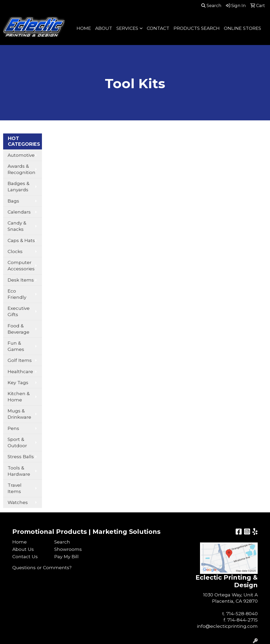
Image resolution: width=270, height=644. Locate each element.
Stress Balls (21, 457)
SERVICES (127, 28)
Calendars (19, 212)
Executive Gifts (19, 311)
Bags (13, 201)
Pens (13, 428)
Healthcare (20, 371)
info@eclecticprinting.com (227, 626)
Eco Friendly (17, 294)
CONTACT (158, 28)
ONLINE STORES (242, 28)
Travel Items (15, 488)
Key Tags (18, 382)
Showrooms (68, 549)
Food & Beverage (18, 329)
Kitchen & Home (19, 397)
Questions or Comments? (42, 567)
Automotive (21, 155)
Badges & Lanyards (18, 186)
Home (20, 542)
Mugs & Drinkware (19, 414)
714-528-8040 (242, 614)
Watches (18, 502)
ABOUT (104, 28)
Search (211, 6)
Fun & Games (16, 346)
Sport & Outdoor (17, 442)
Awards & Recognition (21, 169)
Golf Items (20, 360)
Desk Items (21, 280)
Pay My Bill (66, 556)
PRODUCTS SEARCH (197, 28)
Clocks (15, 251)
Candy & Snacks (17, 226)
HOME (84, 28)
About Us (23, 549)
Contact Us (25, 556)
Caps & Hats (21, 240)
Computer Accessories (21, 265)
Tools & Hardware (19, 471)
